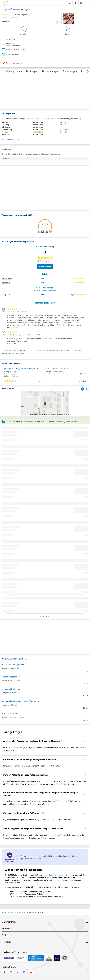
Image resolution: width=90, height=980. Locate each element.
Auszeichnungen (50, 71)
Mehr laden (45, 616)
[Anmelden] (76, 3)
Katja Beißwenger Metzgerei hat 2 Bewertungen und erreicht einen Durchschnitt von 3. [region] (38, 819)
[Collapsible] (85, 741)
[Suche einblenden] (70, 3)
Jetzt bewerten (45, 267)
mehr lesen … (13, 343)
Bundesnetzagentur (57, 875)
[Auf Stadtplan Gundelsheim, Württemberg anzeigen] (88, 389)
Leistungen (32, 71)
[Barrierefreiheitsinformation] (81, 3)
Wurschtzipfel (8, 713)
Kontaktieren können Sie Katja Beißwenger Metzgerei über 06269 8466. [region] (32, 766)
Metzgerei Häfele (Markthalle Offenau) (19, 701)
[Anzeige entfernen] (88, 971)
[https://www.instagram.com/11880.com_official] (11, 972)
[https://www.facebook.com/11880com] (5, 972)
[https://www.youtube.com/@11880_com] (31, 972)
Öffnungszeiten (14, 71)
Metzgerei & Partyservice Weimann (20, 369)
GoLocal (22, 335)
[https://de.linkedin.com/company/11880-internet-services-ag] (24, 972)
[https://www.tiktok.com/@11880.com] (18, 972)
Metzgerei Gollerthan (11, 689)
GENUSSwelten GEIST (55, 369)
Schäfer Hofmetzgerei (12, 664)
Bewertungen (70, 71)
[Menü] (87, 3)
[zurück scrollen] (2, 71)
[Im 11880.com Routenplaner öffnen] (83, 388)
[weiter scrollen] (88, 71)
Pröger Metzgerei (10, 677)
